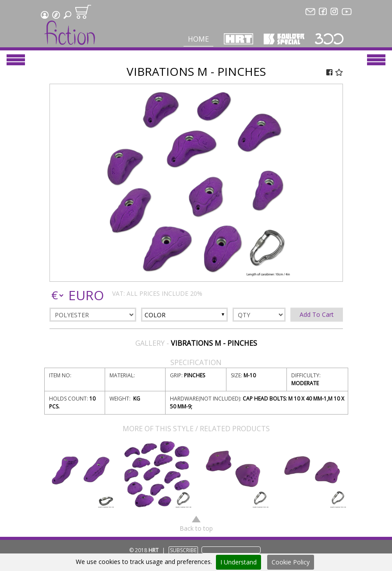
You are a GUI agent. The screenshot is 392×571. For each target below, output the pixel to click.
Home (198, 39)
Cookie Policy (291, 562)
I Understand (238, 562)
